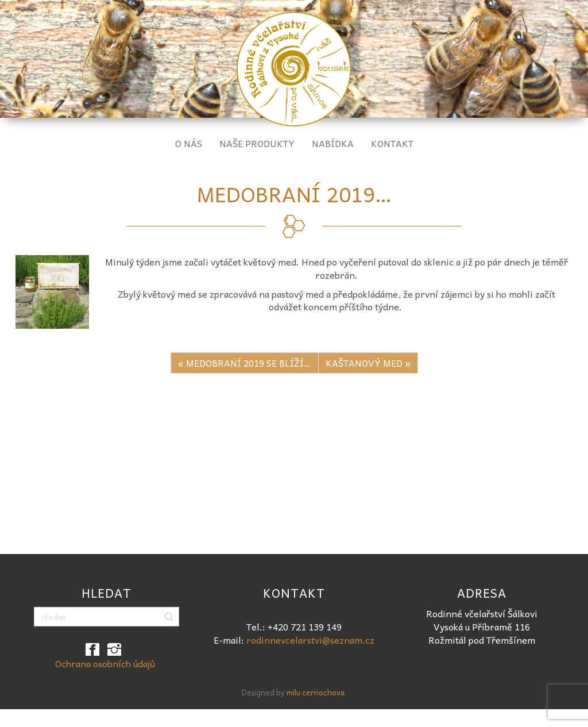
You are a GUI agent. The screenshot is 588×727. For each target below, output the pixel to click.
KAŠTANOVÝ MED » (368, 363)
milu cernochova (316, 692)
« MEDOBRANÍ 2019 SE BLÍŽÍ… (245, 363)
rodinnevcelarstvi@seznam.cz (310, 640)
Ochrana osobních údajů (105, 663)
